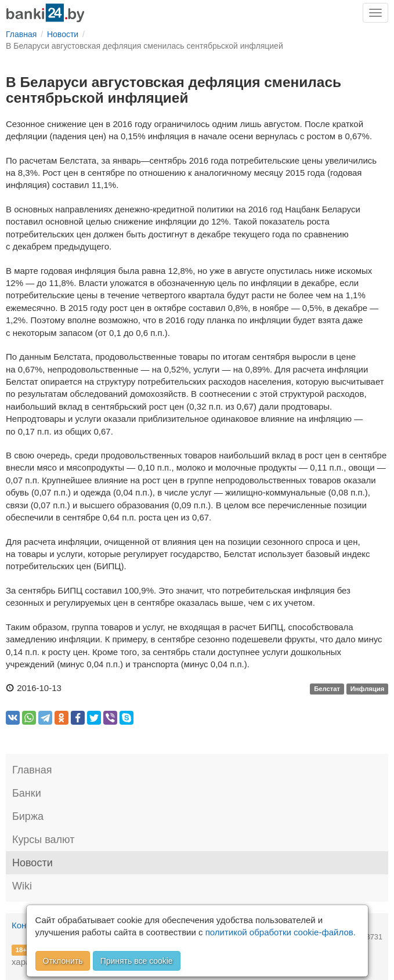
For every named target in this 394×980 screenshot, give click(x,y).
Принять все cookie (137, 961)
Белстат (327, 689)
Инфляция (368, 689)
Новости (32, 863)
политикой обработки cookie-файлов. (281, 932)
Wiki (22, 886)
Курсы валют (43, 840)
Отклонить (63, 961)
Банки (27, 793)
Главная (32, 770)
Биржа (28, 816)
